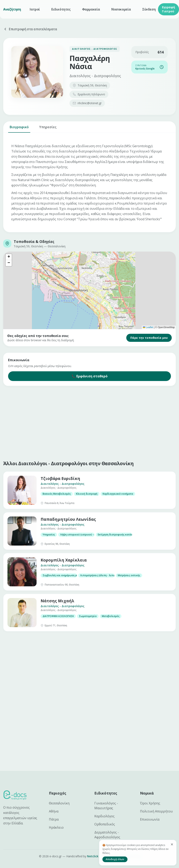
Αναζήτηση (12, 9)
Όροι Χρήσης (150, 803)
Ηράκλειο (56, 827)
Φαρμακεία (91, 9)
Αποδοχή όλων (115, 859)
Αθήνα (54, 811)
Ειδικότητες (61, 9)
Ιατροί (35, 9)
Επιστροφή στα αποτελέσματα (30, 29)
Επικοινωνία (150, 819)
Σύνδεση (149, 9)
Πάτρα (54, 819)
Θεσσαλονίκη (59, 803)
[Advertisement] (78, 422)
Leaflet (148, 327)
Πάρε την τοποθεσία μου (149, 338)
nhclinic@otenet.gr (87, 103)
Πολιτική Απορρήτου (156, 811)
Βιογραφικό (19, 129)
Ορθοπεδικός (105, 824)
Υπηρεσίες (48, 129)
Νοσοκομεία (121, 9)
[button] (9, 257)
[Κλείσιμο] (172, 844)
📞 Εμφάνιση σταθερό (89, 376)
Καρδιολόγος (104, 816)
